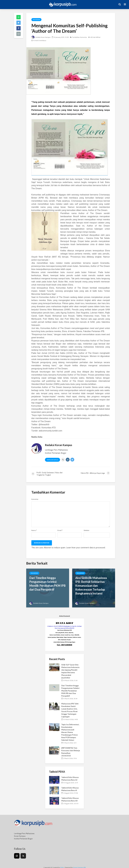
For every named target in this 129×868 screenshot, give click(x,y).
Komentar (35, 499)
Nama (34, 530)
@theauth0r (44, 424)
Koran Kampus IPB (79, 864)
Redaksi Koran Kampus (41, 37)
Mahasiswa (36, 20)
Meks (62, 864)
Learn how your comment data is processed (86, 548)
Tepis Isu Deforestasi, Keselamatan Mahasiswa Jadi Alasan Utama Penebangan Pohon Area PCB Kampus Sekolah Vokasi (70, 729)
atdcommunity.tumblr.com (51, 431)
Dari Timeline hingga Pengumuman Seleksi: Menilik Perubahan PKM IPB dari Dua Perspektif (47, 584)
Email (60, 530)
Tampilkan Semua (52, 460)
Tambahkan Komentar (81, 37)
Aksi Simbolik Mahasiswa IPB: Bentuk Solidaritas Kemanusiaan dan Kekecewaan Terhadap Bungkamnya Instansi (91, 586)
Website (86, 530)
